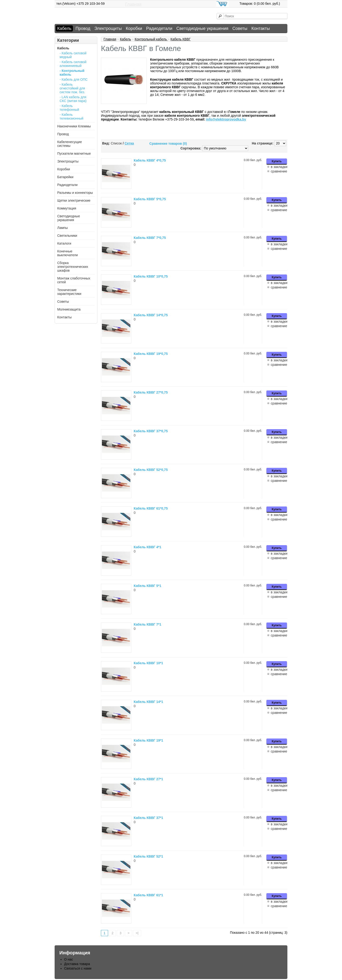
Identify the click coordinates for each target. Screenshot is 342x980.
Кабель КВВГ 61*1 (148, 895)
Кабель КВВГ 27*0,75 (151, 392)
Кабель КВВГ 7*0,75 (150, 238)
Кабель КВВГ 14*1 (148, 702)
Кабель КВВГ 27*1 (148, 779)
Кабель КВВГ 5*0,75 (150, 199)
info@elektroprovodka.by (226, 119)
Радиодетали (159, 28)
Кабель (64, 28)
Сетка (129, 143)
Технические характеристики (69, 292)
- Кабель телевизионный (71, 116)
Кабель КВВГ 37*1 (148, 818)
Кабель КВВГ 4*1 (147, 547)
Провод (83, 28)
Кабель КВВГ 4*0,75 (150, 160)
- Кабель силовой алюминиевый (73, 64)
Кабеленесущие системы (70, 144)
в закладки (279, 167)
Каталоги (64, 243)
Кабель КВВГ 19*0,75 (151, 354)
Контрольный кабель (151, 39)
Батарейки (65, 177)
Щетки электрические (74, 200)
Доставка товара (77, 964)
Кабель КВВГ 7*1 (147, 624)
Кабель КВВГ (181, 39)
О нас (69, 959)
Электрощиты (108, 28)
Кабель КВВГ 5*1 (147, 586)
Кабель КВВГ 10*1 (148, 663)
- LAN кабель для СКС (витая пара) (73, 99)
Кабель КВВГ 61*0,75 (151, 508)
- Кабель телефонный (69, 108)
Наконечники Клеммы (74, 126)
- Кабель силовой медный (73, 55)
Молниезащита (69, 309)
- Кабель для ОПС (74, 79)
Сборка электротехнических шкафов (73, 267)
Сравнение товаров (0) (168, 144)
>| (137, 933)
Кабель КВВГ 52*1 (148, 856)
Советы (240, 28)
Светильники (67, 236)
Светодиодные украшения (202, 28)
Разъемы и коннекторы (75, 193)
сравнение (279, 171)
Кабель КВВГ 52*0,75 (151, 470)
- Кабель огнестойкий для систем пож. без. (72, 88)
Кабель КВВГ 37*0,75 (151, 431)
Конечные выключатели (67, 253)
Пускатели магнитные (74, 153)
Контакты (261, 28)
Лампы (62, 228)
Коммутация (67, 208)
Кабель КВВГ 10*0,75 (151, 276)
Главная (133, 4)
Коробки (134, 28)
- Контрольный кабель (72, 73)
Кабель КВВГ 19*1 (148, 740)
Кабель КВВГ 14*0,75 (151, 315)
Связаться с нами (78, 968)
